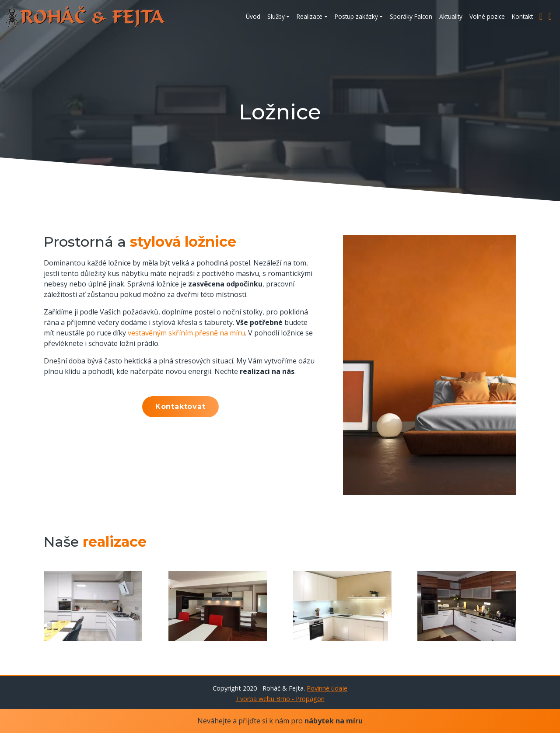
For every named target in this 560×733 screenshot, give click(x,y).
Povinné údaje (327, 688)
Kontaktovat (180, 407)
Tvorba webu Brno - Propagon (280, 699)
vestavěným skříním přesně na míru (186, 333)
